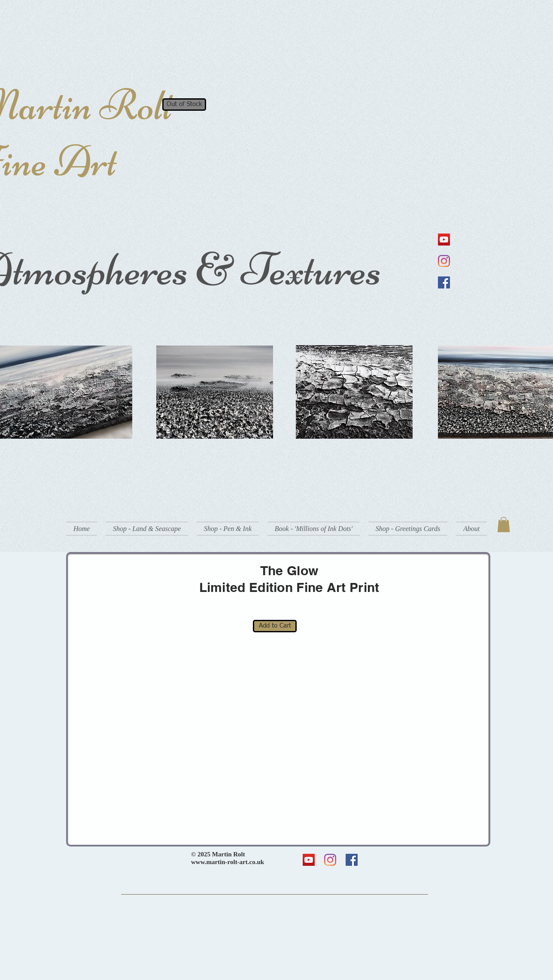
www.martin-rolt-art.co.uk (228, 862)
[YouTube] (444, 240)
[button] (147, 529)
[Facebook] (444, 282)
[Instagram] (444, 261)
